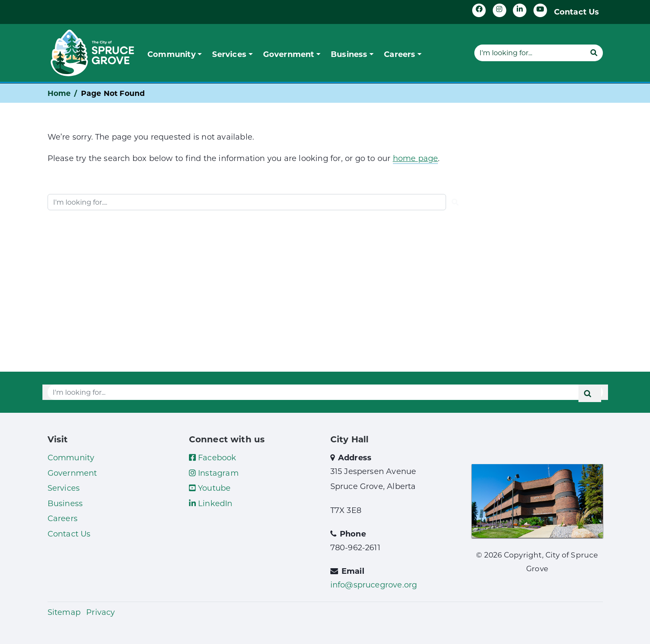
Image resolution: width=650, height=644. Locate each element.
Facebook (213, 457)
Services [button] (229, 54)
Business (65, 503)
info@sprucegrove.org (374, 584)
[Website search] (530, 53)
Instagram (214, 473)
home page (416, 158)
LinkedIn (211, 503)
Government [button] (289, 54)
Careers (63, 518)
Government (72, 473)
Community (71, 457)
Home (59, 93)
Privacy (100, 612)
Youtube (210, 488)
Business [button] (349, 54)
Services (64, 488)
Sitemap (64, 612)
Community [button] (172, 54)
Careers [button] (400, 54)
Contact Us (577, 12)
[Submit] (594, 53)
